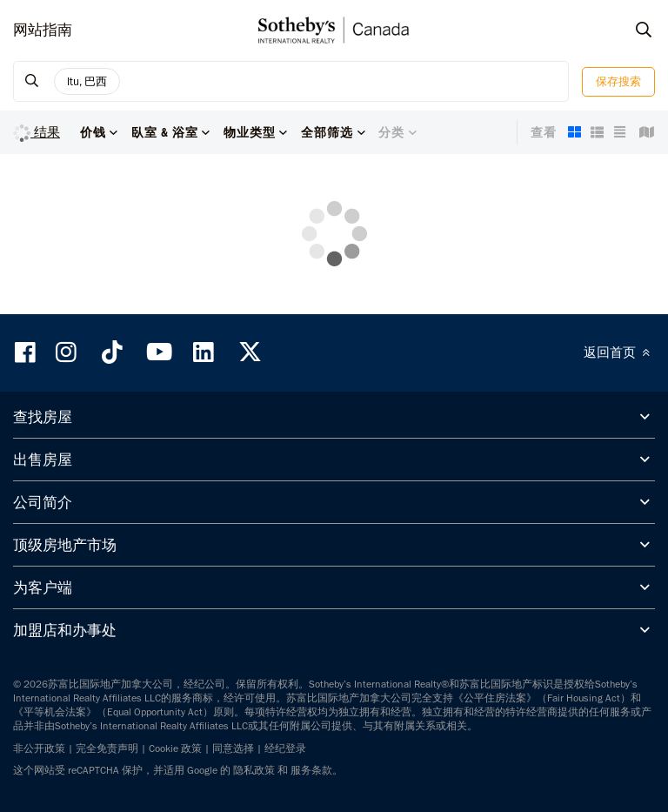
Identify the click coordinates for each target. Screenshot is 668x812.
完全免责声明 (107, 748)
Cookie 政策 (175, 748)
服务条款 (311, 770)
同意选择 (233, 748)
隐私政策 (254, 770)
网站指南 (43, 30)
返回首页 (619, 352)
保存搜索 (618, 81)
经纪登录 (285, 748)
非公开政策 (39, 748)
